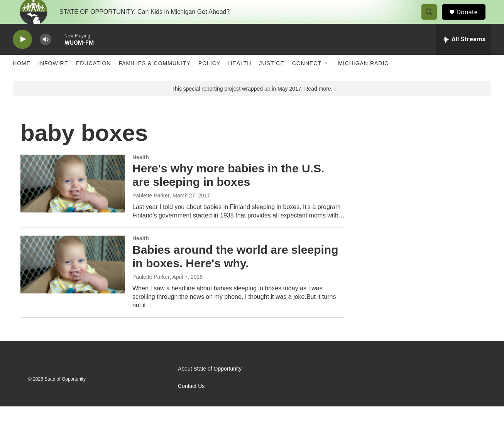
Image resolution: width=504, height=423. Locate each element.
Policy (209, 80)
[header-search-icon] (433, 20)
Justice (271, 80)
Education (93, 80)
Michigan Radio (364, 80)
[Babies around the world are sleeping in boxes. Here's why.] (73, 281)
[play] (22, 56)
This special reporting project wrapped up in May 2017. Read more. (252, 105)
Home (22, 80)
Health (240, 80)
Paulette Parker (151, 212)
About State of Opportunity (210, 385)
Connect (307, 80)
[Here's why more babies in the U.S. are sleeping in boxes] (73, 200)
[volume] (46, 56)
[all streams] (464, 56)
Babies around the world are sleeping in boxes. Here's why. (235, 273)
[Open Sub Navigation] (327, 80)
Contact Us (191, 403)
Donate (472, 20)
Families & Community (154, 80)
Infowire (53, 80)
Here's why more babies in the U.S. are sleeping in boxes (228, 192)
